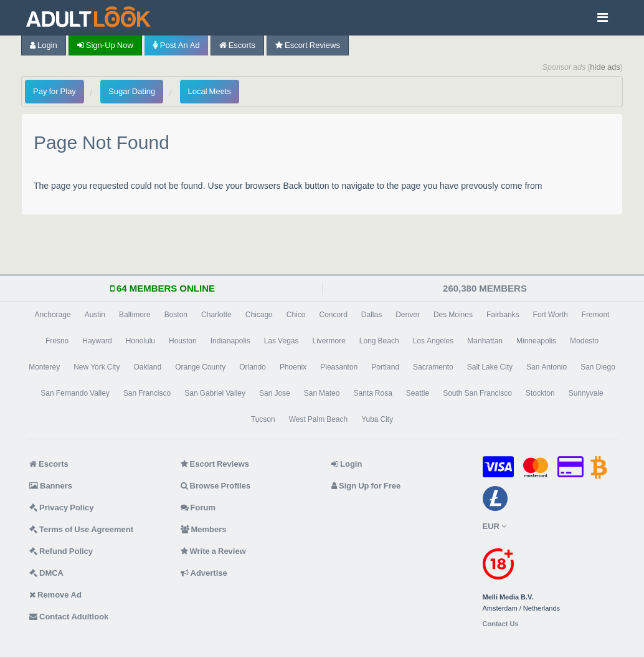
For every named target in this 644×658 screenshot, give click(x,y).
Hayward (97, 341)
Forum (198, 508)
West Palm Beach (318, 419)
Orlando (253, 367)
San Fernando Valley (75, 393)
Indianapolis (230, 341)
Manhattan (485, 341)
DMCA (46, 573)
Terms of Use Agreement (81, 529)
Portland (385, 367)
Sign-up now (105, 45)
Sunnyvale (586, 393)
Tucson (263, 419)
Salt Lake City (490, 367)
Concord (333, 315)
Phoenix (293, 367)
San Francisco (147, 393)
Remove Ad (55, 595)
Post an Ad (176, 45)
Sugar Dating (132, 91)
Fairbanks (503, 315)
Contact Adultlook (69, 617)
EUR (495, 526)
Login (44, 45)
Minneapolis (536, 341)
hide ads (605, 67)
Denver (408, 315)
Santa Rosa (372, 393)
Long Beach (379, 341)
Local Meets (210, 91)
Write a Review (213, 551)
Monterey (44, 367)
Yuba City (377, 419)
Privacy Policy (62, 508)
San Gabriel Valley (215, 393)
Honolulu (140, 341)
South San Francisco (477, 393)
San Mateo (322, 393)
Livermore (329, 341)
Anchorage (53, 315)
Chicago (259, 315)
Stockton (540, 393)
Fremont (596, 315)
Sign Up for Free (366, 486)
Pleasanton (339, 367)
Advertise (204, 573)
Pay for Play (54, 91)
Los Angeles (433, 341)
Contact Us (501, 624)
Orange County (200, 367)
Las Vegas (282, 341)
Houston (183, 341)
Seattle (418, 393)
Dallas (372, 315)
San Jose (275, 393)
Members (204, 529)
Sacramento (433, 367)
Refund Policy (61, 551)
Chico (296, 315)
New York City (97, 367)
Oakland (147, 367)
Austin (95, 315)
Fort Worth (551, 315)
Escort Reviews (308, 45)
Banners (51, 486)
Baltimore (135, 315)
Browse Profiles (216, 486)
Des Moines (453, 315)
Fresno (57, 341)
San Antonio (547, 367)
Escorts (237, 45)
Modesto (584, 341)
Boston (176, 315)
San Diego (598, 367)
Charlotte (216, 315)
